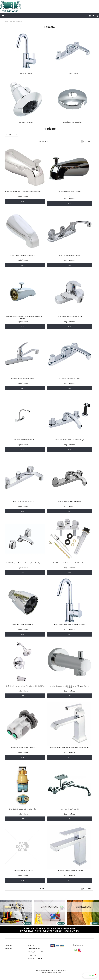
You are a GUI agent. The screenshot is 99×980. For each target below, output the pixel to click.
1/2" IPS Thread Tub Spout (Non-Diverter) (23, 255)
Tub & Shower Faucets (26, 122)
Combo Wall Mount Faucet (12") (70, 809)
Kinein (59, 972)
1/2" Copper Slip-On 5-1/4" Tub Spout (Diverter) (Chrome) (23, 191)
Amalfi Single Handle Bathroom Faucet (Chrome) (70, 624)
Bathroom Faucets (26, 74)
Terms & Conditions (34, 948)
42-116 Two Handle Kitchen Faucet (70, 378)
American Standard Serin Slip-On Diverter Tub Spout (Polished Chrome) (70, 687)
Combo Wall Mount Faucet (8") (23, 870)
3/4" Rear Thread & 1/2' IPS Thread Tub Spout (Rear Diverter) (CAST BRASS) (23, 318)
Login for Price (23, 196)
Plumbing (13, 22)
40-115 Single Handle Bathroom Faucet (70, 317)
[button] (90, 976)
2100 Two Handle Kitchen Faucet (70, 255)
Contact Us (8, 945)
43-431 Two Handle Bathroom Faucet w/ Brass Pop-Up (70, 563)
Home (6, 22)
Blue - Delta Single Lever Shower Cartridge (23, 809)
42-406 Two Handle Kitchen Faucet (23, 501)
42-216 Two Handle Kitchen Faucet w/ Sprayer (70, 440)
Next (90, 141)
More (23, 201)
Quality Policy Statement (36, 958)
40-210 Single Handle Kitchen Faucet (23, 378)
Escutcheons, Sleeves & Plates (73, 122)
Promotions (9, 948)
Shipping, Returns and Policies (37, 952)
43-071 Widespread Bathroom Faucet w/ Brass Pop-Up (23, 563)
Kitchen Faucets (73, 74)
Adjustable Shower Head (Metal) (23, 624)
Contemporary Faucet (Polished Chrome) (70, 870)
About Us (31, 945)
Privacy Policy (32, 955)
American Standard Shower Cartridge (23, 747)
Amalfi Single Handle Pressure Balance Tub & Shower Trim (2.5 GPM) (23, 686)
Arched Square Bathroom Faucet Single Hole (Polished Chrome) (70, 747)
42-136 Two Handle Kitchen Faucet (23, 440)
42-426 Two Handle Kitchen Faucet (70, 501)
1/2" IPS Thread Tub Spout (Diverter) (70, 191)
